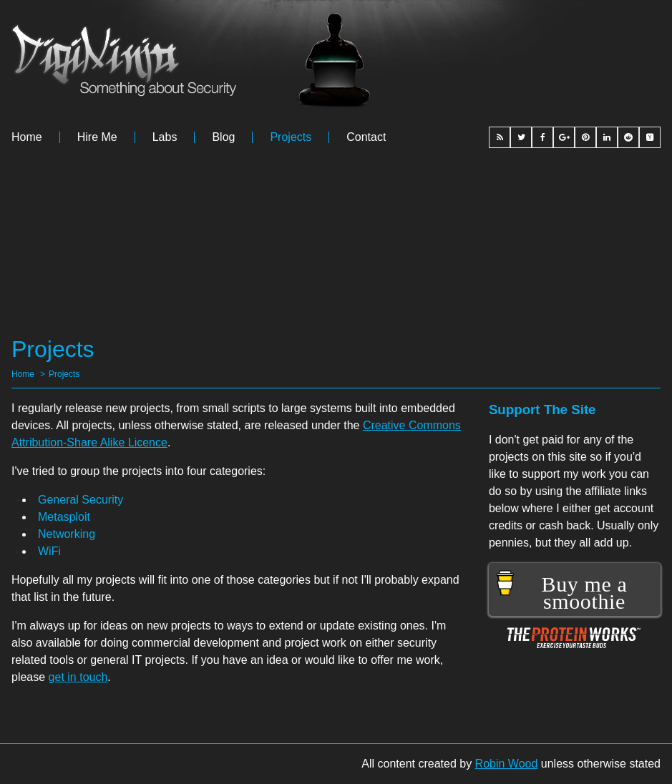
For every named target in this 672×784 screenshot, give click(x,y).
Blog (223, 137)
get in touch (78, 677)
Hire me (97, 137)
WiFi (49, 551)
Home (27, 137)
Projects (291, 137)
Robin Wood (507, 764)
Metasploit (64, 517)
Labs (165, 137)
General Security (81, 500)
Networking (67, 534)
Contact (366, 137)
